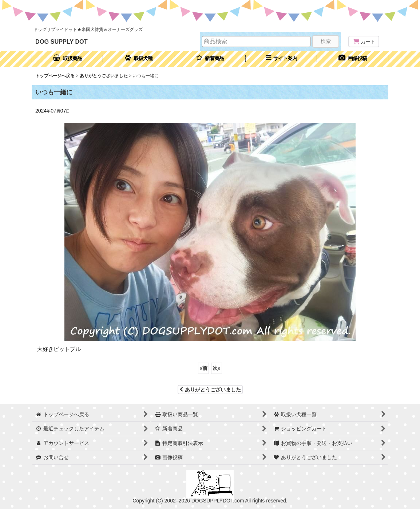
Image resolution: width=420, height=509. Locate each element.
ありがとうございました (210, 390)
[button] (281, 59)
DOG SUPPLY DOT (62, 42)
